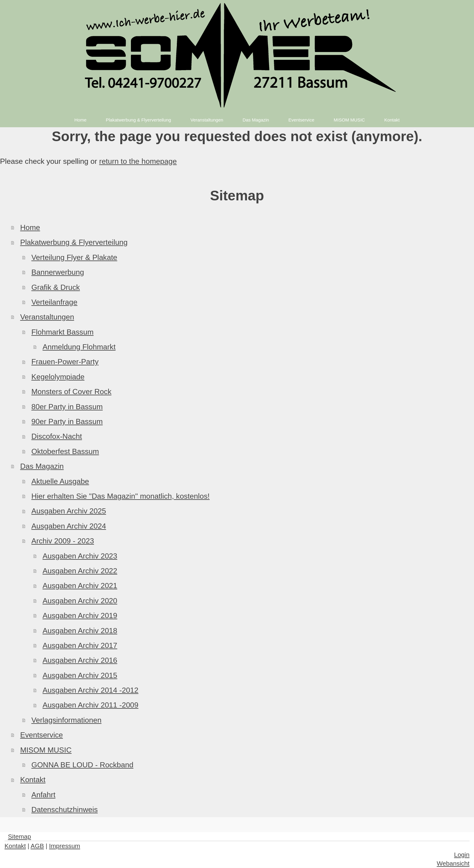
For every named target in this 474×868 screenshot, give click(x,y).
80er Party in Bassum (67, 407)
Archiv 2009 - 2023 (63, 541)
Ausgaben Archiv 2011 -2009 (91, 705)
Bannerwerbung (58, 272)
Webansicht (453, 863)
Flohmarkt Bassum (63, 332)
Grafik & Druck (56, 287)
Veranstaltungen (47, 317)
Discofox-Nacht (57, 436)
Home (30, 227)
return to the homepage (138, 161)
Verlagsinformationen (67, 720)
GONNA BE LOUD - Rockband (83, 765)
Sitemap (19, 836)
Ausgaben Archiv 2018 (80, 631)
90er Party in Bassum (67, 421)
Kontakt (33, 780)
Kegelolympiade (58, 377)
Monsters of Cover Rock (71, 392)
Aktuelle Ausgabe (60, 481)
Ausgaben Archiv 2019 (80, 615)
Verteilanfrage (54, 302)
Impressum (65, 846)
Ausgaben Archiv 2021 (80, 586)
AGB (37, 846)
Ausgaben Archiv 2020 (80, 601)
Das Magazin (42, 466)
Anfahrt (44, 795)
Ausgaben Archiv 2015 (80, 675)
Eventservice (42, 735)
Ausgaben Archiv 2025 (69, 511)
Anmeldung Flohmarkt (79, 347)
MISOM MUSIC (46, 750)
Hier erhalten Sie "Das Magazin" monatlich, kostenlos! (121, 496)
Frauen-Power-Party (65, 362)
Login (462, 855)
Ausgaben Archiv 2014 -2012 (91, 690)
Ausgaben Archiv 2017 (80, 645)
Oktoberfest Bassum (65, 451)
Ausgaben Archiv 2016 (80, 660)
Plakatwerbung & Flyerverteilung (74, 242)
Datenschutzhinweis (65, 810)
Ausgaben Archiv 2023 (80, 556)
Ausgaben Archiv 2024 (69, 526)
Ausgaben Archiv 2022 (80, 571)
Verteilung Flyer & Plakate (74, 257)
